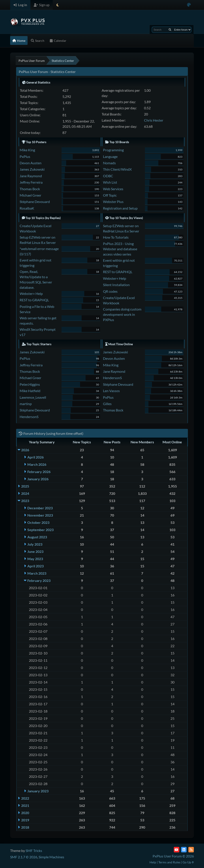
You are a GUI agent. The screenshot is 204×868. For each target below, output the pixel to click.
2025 (25, 486)
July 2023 (35, 544)
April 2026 (36, 457)
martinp (26, 404)
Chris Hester (154, 120)
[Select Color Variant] (189, 5)
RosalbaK (27, 208)
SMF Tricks (34, 851)
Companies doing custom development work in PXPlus (122, 314)
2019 (25, 820)
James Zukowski (32, 169)
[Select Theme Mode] (58, 5)
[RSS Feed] (191, 850)
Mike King (27, 150)
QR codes (110, 291)
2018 (25, 827)
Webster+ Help (31, 293)
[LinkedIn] (184, 850)
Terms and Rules (169, 862)
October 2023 (38, 522)
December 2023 (40, 508)
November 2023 (40, 515)
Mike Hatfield (30, 391)
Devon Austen (31, 163)
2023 (25, 501)
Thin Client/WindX (117, 169)
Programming (113, 150)
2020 (25, 813)
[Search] (170, 30)
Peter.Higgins (30, 384)
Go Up (188, 862)
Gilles (107, 404)
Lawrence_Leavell (33, 397)
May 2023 (35, 559)
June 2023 (35, 551)
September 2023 (40, 530)
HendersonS (29, 417)
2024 (25, 493)
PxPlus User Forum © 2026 (173, 856)
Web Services (113, 189)
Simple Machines (51, 857)
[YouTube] (177, 850)
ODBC (108, 176)
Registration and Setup (120, 208)
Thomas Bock (30, 189)
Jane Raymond (31, 176)
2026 (25, 450)
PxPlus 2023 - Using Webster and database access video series (120, 249)
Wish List (110, 182)
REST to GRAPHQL (34, 300)
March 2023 (37, 573)
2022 (25, 798)
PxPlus (25, 156)
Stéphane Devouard (35, 202)
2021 (25, 805)
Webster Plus (113, 202)
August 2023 (37, 537)
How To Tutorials (116, 237)
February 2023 (39, 580)
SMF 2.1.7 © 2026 (24, 857)
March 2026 (37, 464)
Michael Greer (30, 195)
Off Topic (110, 195)
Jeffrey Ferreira (31, 182)
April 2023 (36, 566)
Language (110, 156)
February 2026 (39, 472)
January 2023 (38, 791)
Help (153, 862)
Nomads (109, 163)
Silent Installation (116, 285)
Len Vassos (111, 391)
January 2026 (38, 479)
